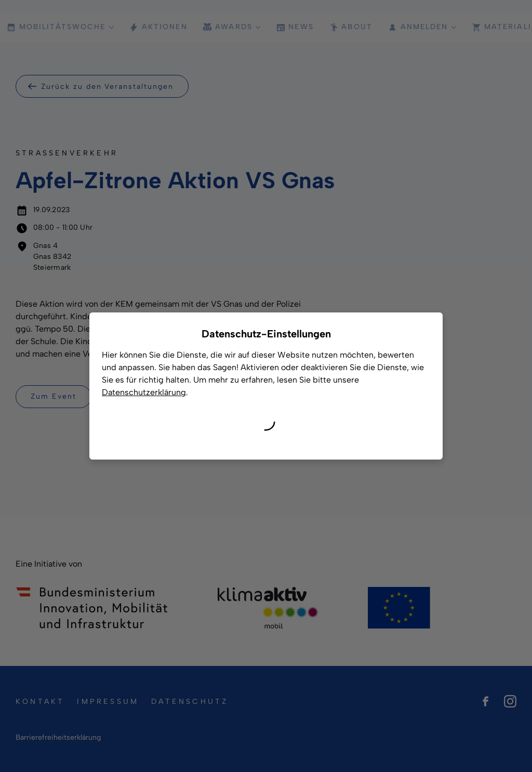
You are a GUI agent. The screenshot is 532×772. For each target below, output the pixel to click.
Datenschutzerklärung (144, 392)
